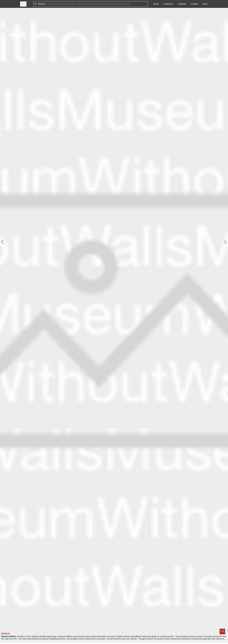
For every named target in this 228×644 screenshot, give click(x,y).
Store (205, 4)
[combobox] (48, 4)
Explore (194, 4)
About (156, 4)
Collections (168, 4)
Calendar (182, 4)
